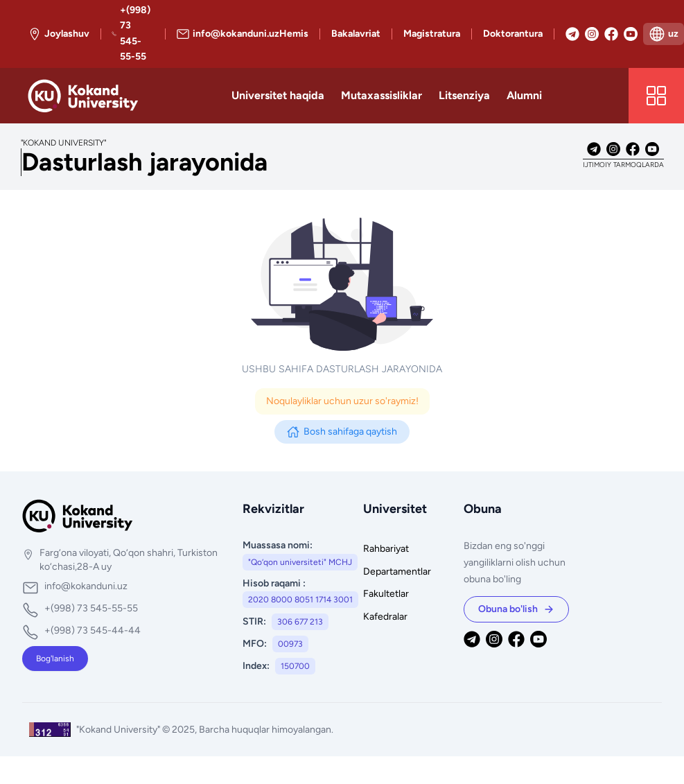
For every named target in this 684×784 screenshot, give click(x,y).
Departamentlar (397, 572)
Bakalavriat (356, 34)
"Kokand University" (119, 730)
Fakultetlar (386, 594)
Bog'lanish (55, 659)
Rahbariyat (386, 549)
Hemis (294, 34)
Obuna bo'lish (516, 609)
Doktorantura (513, 34)
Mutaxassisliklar (382, 95)
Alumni (524, 95)
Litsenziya (464, 95)
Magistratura (432, 34)
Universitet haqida (278, 95)
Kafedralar (385, 617)
